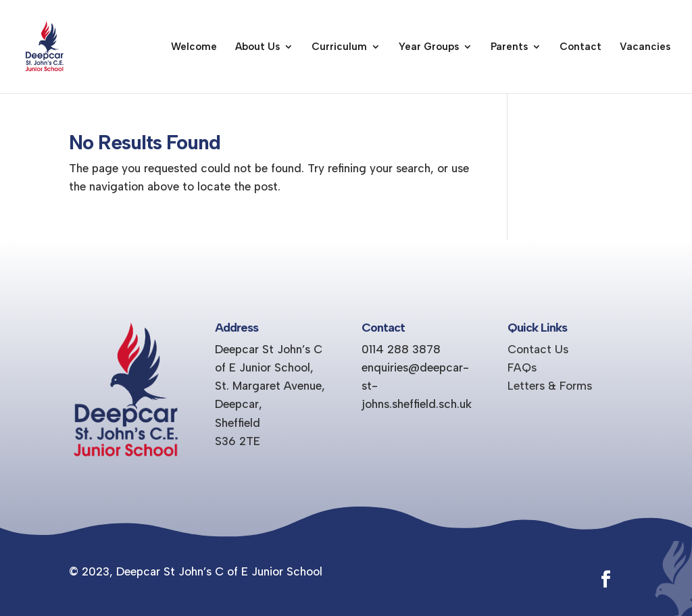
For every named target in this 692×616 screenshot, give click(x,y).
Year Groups (429, 47)
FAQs (522, 367)
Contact (580, 47)
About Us (257, 47)
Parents (509, 47)
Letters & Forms (550, 386)
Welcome (194, 47)
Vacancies (645, 47)
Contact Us (538, 349)
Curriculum (339, 47)
